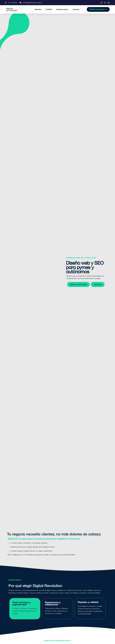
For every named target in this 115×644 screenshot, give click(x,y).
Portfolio (49, 9)
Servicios (38, 9)
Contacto (76, 9)
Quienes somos (62, 9)
